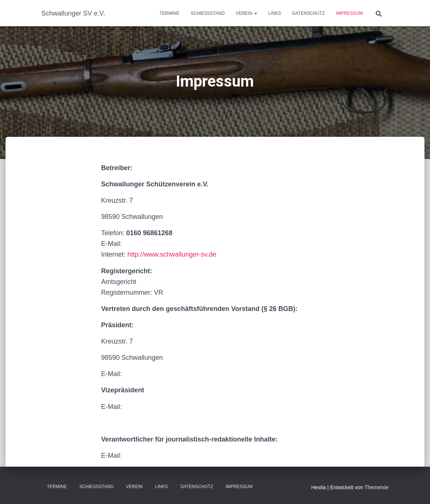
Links (275, 13)
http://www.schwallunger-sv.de (172, 254)
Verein (246, 13)
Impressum (349, 13)
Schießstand (208, 13)
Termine (170, 13)
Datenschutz (308, 13)
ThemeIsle (377, 487)
